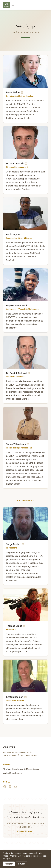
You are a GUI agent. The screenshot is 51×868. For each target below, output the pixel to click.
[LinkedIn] (10, 787)
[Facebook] (5, 787)
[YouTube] (16, 787)
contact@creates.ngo (12, 773)
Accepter (9, 864)
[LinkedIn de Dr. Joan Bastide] (26, 164)
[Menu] (13, 5)
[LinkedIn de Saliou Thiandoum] (28, 444)
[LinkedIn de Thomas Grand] (24, 626)
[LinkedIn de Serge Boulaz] (23, 544)
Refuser (21, 864)
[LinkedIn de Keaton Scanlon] (25, 697)
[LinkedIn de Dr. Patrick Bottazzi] (29, 373)
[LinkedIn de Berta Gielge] (22, 92)
